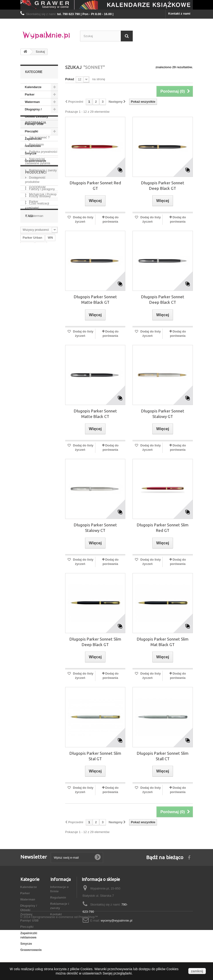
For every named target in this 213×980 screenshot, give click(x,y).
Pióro (27, 390)
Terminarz (30, 433)
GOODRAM (37, 293)
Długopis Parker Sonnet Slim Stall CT (163, 756)
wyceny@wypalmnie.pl (117, 921)
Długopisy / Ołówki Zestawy (37, 113)
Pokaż (70, 79)
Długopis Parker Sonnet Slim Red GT (163, 528)
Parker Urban (33, 375)
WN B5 (48, 433)
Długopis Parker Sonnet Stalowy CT (95, 528)
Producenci (36, 280)
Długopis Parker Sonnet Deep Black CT (163, 299)
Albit (41, 382)
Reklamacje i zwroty (43, 225)
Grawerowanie (36, 161)
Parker (30, 94)
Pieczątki (32, 131)
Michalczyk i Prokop (42, 300)
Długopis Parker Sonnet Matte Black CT (95, 414)
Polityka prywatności (43, 206)
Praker (28, 368)
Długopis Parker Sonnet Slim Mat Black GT (163, 642)
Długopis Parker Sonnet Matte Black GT (95, 299)
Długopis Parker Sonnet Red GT (95, 186)
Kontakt (56, 914)
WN (50, 375)
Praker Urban (33, 397)
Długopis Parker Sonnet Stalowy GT (163, 414)
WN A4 (42, 404)
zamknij (197, 971)
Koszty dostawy (40, 251)
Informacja (36, 179)
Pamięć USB (34, 124)
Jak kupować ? (39, 192)
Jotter (27, 404)
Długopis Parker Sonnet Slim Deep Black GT (95, 642)
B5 (45, 418)
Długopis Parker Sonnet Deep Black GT (163, 186)
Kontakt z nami (179, 14)
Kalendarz (30, 418)
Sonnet (42, 440)
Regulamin (36, 199)
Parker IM (30, 425)
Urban (27, 440)
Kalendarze (33, 87)
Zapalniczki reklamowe (33, 142)
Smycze (31, 153)
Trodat (33, 315)
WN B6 (28, 447)
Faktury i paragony (42, 244)
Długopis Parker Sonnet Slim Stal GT (95, 756)
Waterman (32, 102)
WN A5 (43, 411)
